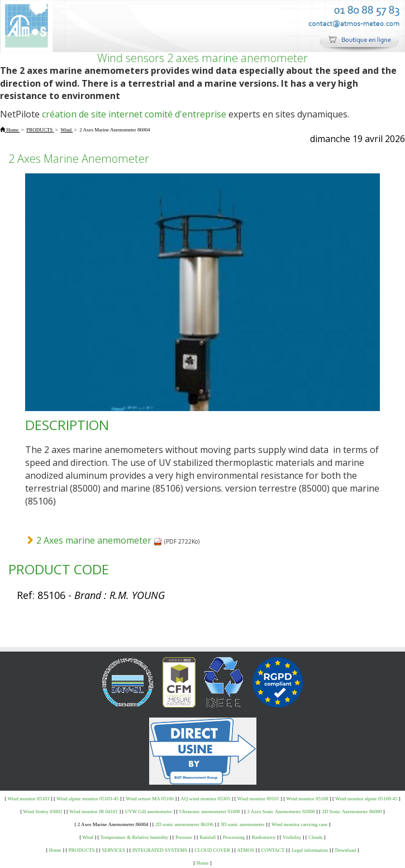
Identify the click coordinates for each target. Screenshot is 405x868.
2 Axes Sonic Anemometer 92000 (281, 812)
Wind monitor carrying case (299, 824)
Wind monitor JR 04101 (94, 812)
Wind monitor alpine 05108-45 (366, 799)
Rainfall (208, 837)
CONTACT (273, 850)
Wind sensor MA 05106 (150, 799)
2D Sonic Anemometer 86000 (352, 812)
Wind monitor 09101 (258, 799)
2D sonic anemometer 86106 (184, 824)
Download (346, 850)
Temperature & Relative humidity (135, 837)
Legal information (310, 850)
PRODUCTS (81, 850)
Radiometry (264, 837)
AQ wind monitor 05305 (205, 799)
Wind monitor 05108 (307, 799)
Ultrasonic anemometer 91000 (210, 812)
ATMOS (246, 850)
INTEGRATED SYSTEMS (160, 850)
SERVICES (113, 850)
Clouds (316, 837)
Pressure (184, 837)
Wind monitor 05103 (28, 799)
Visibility (292, 837)
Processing (234, 837)
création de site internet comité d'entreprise (134, 114)
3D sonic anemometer (242, 824)
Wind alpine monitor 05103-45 (87, 799)
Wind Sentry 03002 (42, 812)
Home (55, 850)
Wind (88, 837)
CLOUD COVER (212, 850)
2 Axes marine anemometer (99, 540)
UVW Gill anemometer (149, 812)
